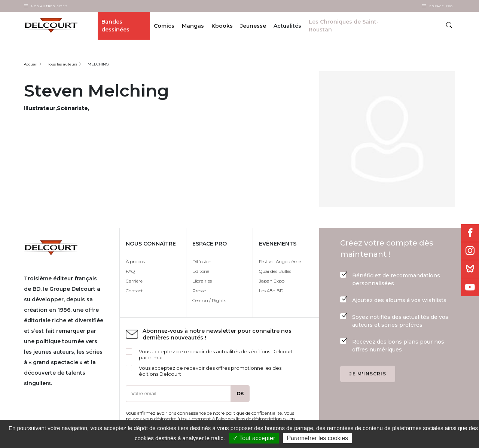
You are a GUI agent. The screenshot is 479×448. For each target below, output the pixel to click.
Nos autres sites (49, 6)
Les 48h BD (271, 291)
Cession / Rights (209, 300)
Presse (199, 291)
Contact (134, 291)
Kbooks (222, 26)
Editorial (202, 271)
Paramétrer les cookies (317, 438)
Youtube (470, 287)
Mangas (193, 26)
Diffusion (202, 261)
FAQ (130, 271)
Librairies (202, 281)
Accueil (31, 64)
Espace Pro (441, 6)
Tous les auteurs (62, 64)
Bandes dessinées (115, 26)
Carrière (134, 281)
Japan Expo (272, 281)
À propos (135, 261)
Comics (164, 26)
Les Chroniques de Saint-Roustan (344, 26)
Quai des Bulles (275, 271)
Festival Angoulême (280, 261)
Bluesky (470, 269)
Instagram (470, 251)
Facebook (470, 233)
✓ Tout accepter (254, 438)
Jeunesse (253, 26)
